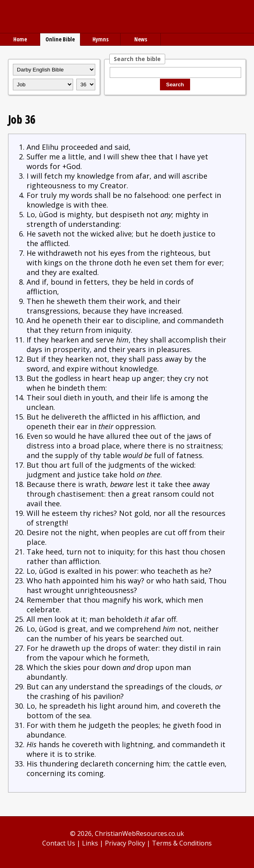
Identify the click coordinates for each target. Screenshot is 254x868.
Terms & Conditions (182, 843)
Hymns (100, 39)
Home (20, 39)
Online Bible (60, 39)
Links (90, 843)
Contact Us (59, 843)
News (141, 39)
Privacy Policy (125, 843)
